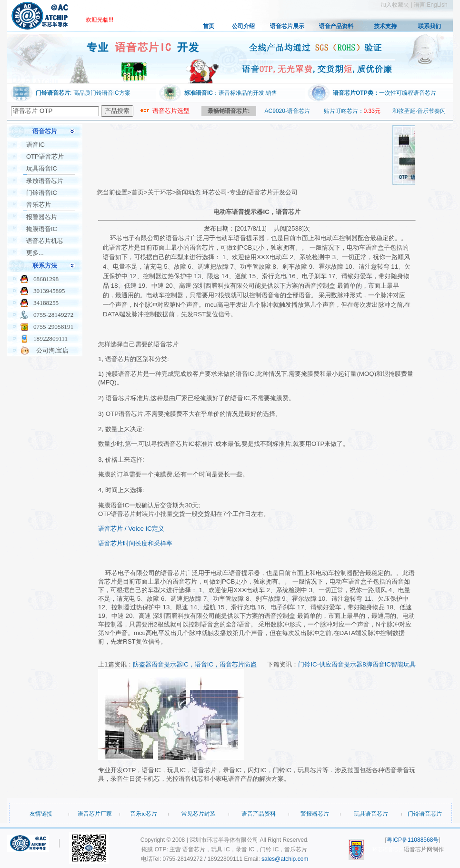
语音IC (35, 145)
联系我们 (430, 26)
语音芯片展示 (287, 26)
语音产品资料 (336, 26)
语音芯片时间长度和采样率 (135, 543)
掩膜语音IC (42, 229)
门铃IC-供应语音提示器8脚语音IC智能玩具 (357, 664)
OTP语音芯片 (45, 156)
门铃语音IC (42, 193)
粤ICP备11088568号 (413, 840)
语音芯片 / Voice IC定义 (131, 529)
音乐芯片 (39, 205)
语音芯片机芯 (45, 241)
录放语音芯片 (45, 181)
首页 (209, 26)
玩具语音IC (42, 168)
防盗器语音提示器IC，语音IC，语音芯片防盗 (195, 664)
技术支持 (385, 26)
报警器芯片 (42, 217)
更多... (35, 253)
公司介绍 (243, 26)
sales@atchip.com (285, 859)
